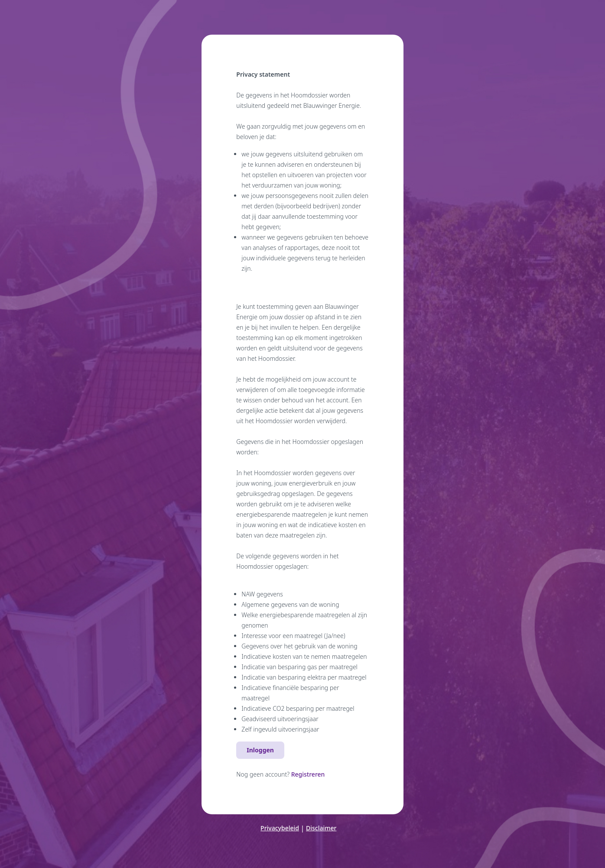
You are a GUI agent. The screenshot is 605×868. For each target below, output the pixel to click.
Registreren (308, 774)
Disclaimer (321, 828)
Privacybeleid (280, 828)
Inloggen (260, 750)
